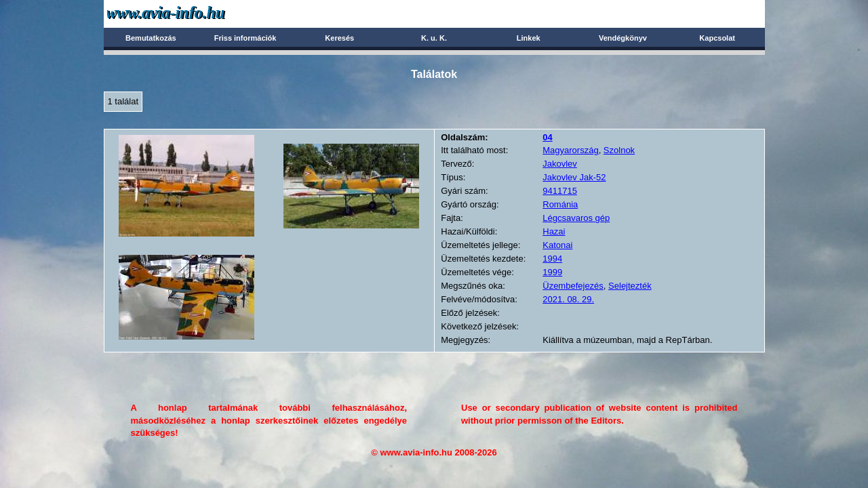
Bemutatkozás (151, 38)
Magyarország (570, 150)
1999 (552, 272)
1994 (552, 259)
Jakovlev (560, 164)
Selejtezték (630, 286)
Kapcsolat (717, 38)
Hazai (554, 231)
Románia (560, 204)
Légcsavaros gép (576, 218)
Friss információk (245, 38)
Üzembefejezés (573, 286)
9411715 (560, 191)
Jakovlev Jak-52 (574, 177)
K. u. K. (434, 38)
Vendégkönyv (623, 38)
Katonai (557, 245)
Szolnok (619, 150)
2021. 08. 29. (568, 299)
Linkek (529, 38)
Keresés (339, 38)
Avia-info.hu (190, 13)
